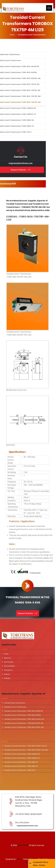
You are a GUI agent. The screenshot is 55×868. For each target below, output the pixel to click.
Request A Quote (28, 613)
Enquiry (7, 674)
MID (19, 863)
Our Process (9, 662)
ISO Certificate (9, 666)
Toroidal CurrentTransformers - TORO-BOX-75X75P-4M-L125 (26, 750)
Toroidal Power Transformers (15, 703)
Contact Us (8, 670)
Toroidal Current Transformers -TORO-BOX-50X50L (23, 715)
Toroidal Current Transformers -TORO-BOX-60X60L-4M (24, 719)
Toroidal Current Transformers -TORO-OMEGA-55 (22, 754)
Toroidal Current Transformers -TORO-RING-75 (21, 766)
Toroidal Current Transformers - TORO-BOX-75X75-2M (24, 723)
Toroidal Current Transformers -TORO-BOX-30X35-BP (24, 711)
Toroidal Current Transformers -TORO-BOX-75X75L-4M (24, 727)
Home (12, 35)
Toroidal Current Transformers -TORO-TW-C (20, 770)
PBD (28, 865)
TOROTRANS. (23, 847)
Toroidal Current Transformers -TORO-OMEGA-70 (22, 758)
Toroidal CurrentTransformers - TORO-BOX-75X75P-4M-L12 (25, 746)
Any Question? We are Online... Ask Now (41, 864)
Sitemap (7, 678)
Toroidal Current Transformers (15, 707)
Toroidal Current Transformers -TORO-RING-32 (21, 762)
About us (7, 658)
